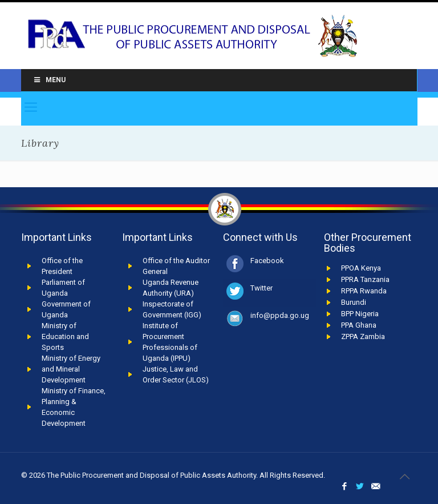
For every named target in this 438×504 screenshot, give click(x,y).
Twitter (261, 288)
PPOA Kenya (361, 268)
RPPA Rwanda (364, 291)
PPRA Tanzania (365, 279)
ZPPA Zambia (363, 336)
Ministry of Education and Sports (65, 336)
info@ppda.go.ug (280, 315)
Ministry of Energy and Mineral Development (71, 369)
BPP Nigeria (360, 314)
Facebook (267, 261)
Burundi (354, 302)
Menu (49, 80)
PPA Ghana (359, 325)
